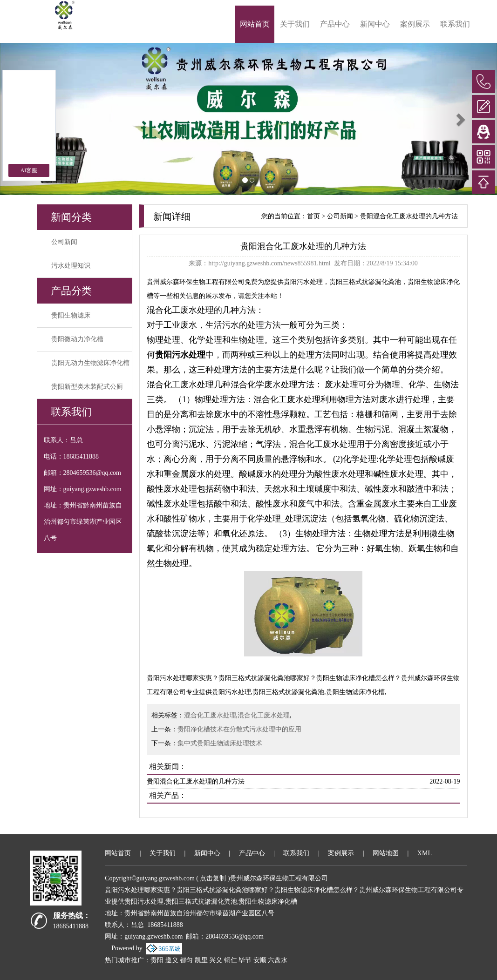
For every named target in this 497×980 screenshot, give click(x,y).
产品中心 (335, 24)
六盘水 (278, 960)
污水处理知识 (71, 266)
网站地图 (386, 853)
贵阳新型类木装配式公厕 (87, 387)
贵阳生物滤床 (71, 315)
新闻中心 (375, 24)
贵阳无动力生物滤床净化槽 (90, 363)
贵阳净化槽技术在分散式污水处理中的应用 (239, 729)
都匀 (186, 960)
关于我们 (295, 24)
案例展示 (415, 24)
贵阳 (157, 960)
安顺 (260, 960)
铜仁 (231, 960)
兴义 (216, 960)
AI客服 (29, 170)
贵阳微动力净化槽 (77, 339)
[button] (460, 119)
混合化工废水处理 (210, 715)
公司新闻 (64, 242)
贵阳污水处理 (303, 282)
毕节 (245, 960)
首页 (313, 216)
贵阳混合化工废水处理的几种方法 (409, 216)
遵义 (172, 960)
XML (425, 853)
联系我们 (455, 24)
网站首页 (255, 24)
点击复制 (213, 878)
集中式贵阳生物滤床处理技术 (220, 743)
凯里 (201, 960)
